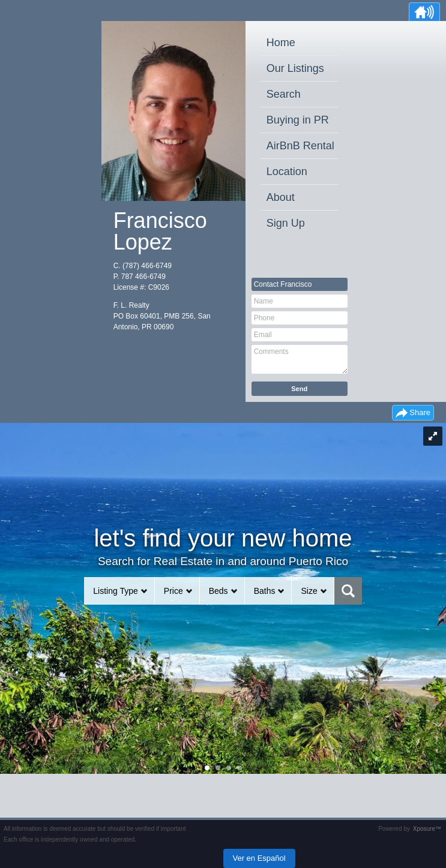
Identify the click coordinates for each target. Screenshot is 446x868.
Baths (265, 591)
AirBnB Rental (300, 146)
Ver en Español (259, 858)
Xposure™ (427, 829)
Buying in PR (298, 120)
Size (309, 591)
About (281, 197)
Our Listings (295, 68)
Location (287, 172)
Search (284, 94)
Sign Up (286, 223)
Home (281, 43)
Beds (218, 591)
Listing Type (115, 591)
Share (420, 412)
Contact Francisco (283, 284)
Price (173, 591)
